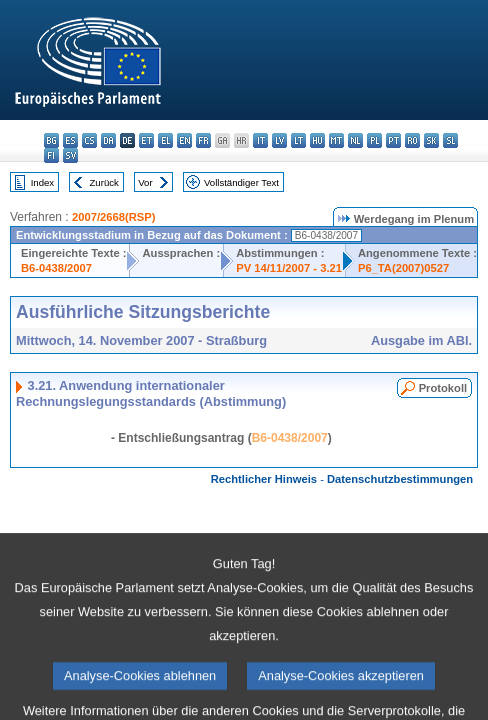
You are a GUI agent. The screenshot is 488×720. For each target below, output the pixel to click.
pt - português (393, 140)
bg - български (51, 140)
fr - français (203, 140)
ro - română (412, 140)
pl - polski (374, 140)
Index (42, 182)
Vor (145, 182)
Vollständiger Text (241, 182)
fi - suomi (51, 155)
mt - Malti (336, 140)
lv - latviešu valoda (279, 140)
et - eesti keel (146, 140)
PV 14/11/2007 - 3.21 (289, 268)
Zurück (104, 182)
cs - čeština (89, 140)
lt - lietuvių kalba (298, 140)
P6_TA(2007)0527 (403, 268)
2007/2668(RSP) (113, 217)
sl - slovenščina (450, 140)
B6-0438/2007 (56, 268)
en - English (184, 140)
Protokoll (443, 388)
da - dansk (108, 140)
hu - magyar (317, 140)
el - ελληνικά (165, 140)
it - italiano (260, 140)
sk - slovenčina (431, 140)
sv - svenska (70, 155)
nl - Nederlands (355, 140)
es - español (70, 140)
